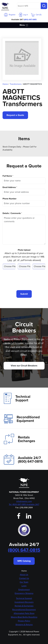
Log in (23, 15)
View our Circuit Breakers (24, 366)
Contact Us (24, 578)
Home (24, 571)
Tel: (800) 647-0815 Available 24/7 (24, 504)
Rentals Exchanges (19, 439)
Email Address (9, 187)
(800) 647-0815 (30, 20)
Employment (24, 590)
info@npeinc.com (24, 501)
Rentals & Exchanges (24, 606)
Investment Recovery (24, 602)
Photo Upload (24, 250)
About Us (24, 575)
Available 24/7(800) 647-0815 (23, 460)
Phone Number (10, 199)
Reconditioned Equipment (22, 419)
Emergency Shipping (24, 593)
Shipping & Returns (24, 625)
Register (10, 15)
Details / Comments (12, 213)
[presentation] (24, 280)
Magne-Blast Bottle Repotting (24, 617)
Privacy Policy (24, 621)
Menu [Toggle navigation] (24, 25)
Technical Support (17, 398)
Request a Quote (15, 115)
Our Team (24, 582)
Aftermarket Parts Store (24, 613)
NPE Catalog (24, 561)
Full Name (7, 176)
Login (24, 586)
